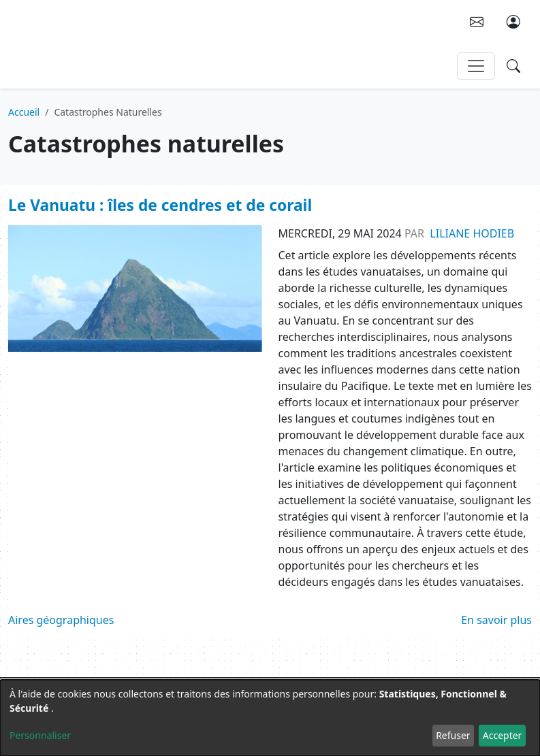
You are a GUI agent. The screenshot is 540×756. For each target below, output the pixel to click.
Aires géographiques (61, 620)
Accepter (503, 735)
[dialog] (270, 718)
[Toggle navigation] (476, 66)
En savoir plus (496, 620)
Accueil (24, 112)
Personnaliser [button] (40, 735)
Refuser (453, 735)
